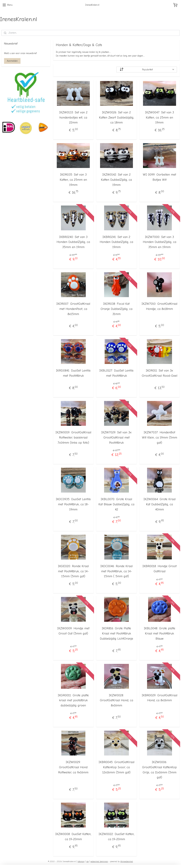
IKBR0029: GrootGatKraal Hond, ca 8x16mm (159, 698)
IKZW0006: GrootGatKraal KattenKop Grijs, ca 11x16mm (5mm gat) (159, 770)
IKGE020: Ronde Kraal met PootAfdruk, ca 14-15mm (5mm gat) (73, 571)
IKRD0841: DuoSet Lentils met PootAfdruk (73, 373)
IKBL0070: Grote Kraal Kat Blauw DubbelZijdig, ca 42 (116, 504)
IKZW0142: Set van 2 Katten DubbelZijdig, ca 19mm (116, 180)
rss (87, 862)
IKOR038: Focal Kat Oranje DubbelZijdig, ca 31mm (116, 309)
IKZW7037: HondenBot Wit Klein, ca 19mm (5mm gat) (159, 438)
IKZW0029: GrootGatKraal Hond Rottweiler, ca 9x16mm (73, 767)
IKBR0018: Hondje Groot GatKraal (159, 569)
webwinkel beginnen (99, 862)
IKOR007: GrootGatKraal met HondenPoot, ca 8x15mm (73, 309)
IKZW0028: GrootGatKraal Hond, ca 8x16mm (116, 700)
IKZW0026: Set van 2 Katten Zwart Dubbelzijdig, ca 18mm (116, 117)
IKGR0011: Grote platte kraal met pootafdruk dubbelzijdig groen (73, 700)
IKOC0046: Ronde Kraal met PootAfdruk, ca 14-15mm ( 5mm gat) (116, 571)
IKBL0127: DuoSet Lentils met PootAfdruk (116, 373)
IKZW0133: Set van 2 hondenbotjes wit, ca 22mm (73, 117)
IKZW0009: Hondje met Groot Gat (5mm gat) (73, 631)
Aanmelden (12, 61)
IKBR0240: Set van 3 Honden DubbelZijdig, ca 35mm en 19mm (73, 242)
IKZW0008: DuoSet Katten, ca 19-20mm (73, 837)
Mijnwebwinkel (127, 862)
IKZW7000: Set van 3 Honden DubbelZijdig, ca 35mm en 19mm (159, 242)
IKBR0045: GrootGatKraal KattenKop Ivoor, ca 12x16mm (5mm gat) (116, 767)
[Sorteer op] (147, 69)
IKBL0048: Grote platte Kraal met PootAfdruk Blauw (159, 634)
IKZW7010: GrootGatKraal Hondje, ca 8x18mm (159, 306)
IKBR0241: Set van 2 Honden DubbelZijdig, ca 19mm (116, 242)
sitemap (81, 862)
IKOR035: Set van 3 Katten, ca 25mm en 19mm (73, 180)
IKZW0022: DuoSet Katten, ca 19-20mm (116, 837)
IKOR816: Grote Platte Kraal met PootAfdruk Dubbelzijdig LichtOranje (116, 634)
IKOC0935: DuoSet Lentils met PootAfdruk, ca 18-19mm (73, 504)
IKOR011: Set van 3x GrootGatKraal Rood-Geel (159, 373)
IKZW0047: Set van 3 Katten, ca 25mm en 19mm (159, 117)
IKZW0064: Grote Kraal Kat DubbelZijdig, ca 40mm (159, 504)
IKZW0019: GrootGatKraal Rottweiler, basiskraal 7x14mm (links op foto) (73, 438)
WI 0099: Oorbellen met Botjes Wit (159, 177)
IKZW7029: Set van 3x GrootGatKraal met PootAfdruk (116, 438)
